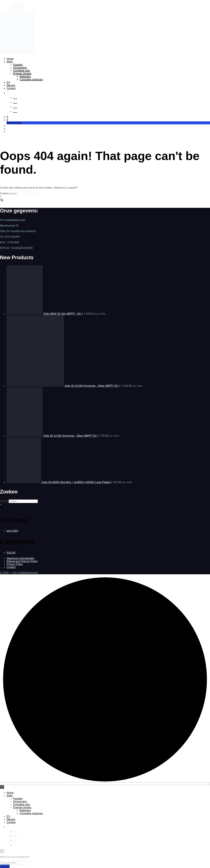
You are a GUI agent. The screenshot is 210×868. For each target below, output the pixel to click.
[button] (7, 117)
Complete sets (21, 71)
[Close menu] (2, 787)
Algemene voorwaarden (20, 558)
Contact (11, 88)
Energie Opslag (22, 74)
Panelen (18, 65)
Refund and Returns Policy (22, 561)
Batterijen (25, 76)
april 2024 (12, 531)
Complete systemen (31, 79)
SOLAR (11, 553)
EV (8, 82)
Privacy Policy (15, 564)
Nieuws (11, 85)
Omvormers (20, 68)
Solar (10, 62)
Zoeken (4, 193)
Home (10, 59)
